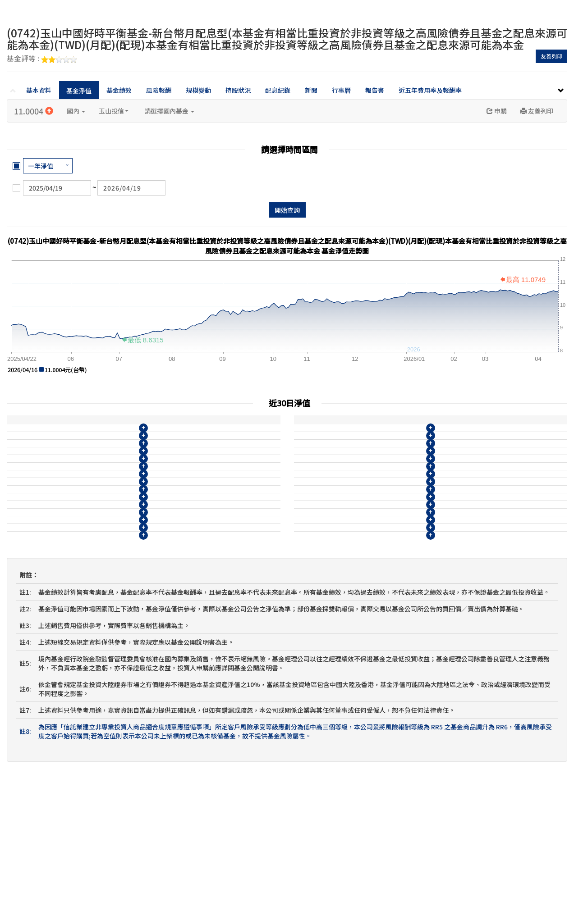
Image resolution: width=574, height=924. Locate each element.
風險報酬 (159, 90)
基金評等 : (42, 59)
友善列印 (551, 56)
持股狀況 (238, 90)
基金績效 (119, 90)
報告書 (375, 90)
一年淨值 (41, 166)
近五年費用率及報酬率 (430, 90)
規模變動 (198, 90)
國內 (76, 111)
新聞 (311, 90)
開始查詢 (287, 210)
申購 (497, 111)
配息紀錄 (278, 90)
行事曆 (341, 90)
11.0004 (34, 111)
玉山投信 (114, 111)
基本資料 (39, 90)
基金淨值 (79, 91)
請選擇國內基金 (169, 111)
